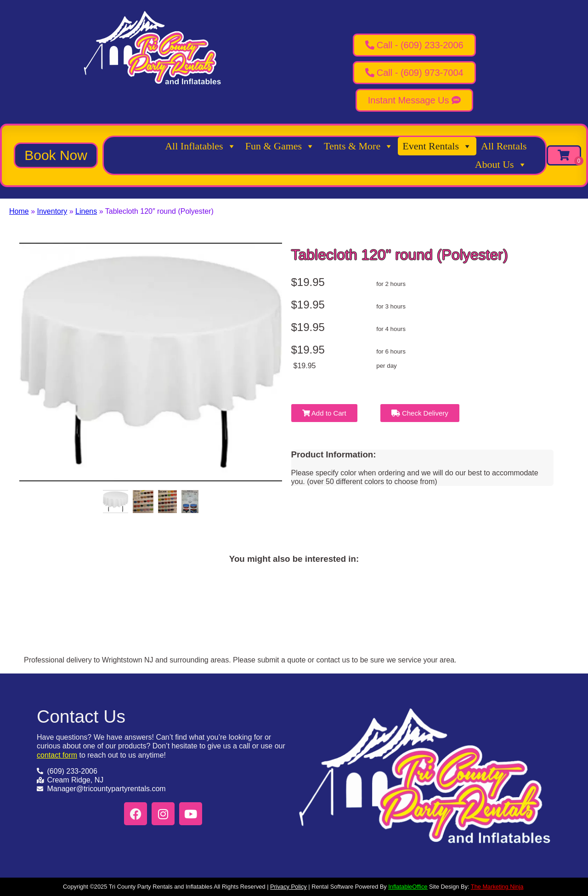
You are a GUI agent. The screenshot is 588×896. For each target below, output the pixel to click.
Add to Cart (324, 413)
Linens (86, 211)
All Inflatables (200, 146)
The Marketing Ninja (497, 887)
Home (19, 211)
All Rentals (504, 146)
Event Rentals (437, 146)
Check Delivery (420, 413)
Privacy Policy (288, 887)
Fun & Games (280, 146)
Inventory (52, 211)
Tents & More (359, 146)
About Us (501, 165)
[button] (56, 155)
